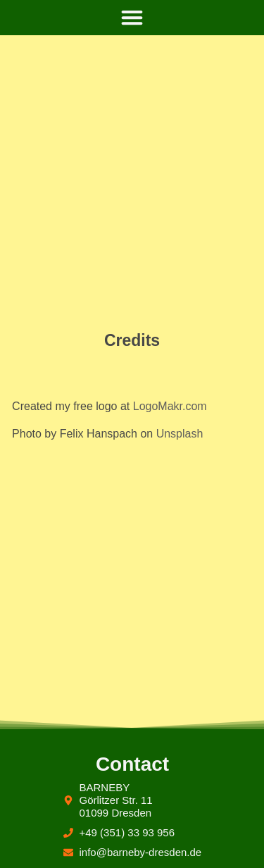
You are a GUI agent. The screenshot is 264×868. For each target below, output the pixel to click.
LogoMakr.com (170, 406)
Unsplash (180, 434)
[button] (132, 18)
